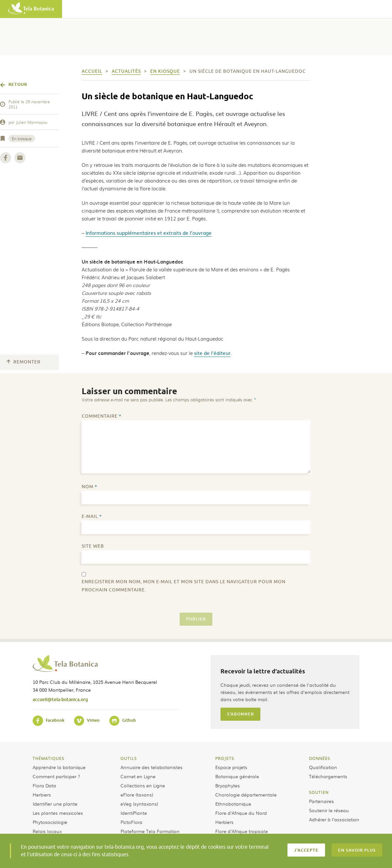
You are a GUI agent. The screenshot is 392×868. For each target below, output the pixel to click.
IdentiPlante (134, 813)
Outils (129, 758)
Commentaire (102, 416)
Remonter (24, 362)
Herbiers (42, 795)
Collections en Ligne (143, 785)
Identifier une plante (55, 804)
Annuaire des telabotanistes (152, 767)
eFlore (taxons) (137, 795)
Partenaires (321, 801)
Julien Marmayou (32, 122)
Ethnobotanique (233, 804)
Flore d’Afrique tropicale (242, 831)
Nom (90, 487)
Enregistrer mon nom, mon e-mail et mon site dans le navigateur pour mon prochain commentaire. (184, 586)
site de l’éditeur (212, 353)
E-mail (92, 516)
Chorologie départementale (246, 795)
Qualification (323, 767)
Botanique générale (237, 776)
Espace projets (231, 767)
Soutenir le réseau (329, 810)
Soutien (319, 792)
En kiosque (22, 138)
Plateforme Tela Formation (150, 831)
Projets (225, 758)
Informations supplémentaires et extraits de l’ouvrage (149, 233)
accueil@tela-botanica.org (60, 699)
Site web (93, 546)
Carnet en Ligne (138, 776)
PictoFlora (131, 822)
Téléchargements (328, 776)
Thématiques (49, 758)
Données (320, 758)
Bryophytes (228, 785)
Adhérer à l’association (334, 819)
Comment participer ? (56, 776)
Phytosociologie (50, 822)
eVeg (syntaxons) (139, 804)
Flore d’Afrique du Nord (241, 813)
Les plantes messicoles (58, 813)
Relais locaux (47, 831)
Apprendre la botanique (59, 767)
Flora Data (44, 785)
